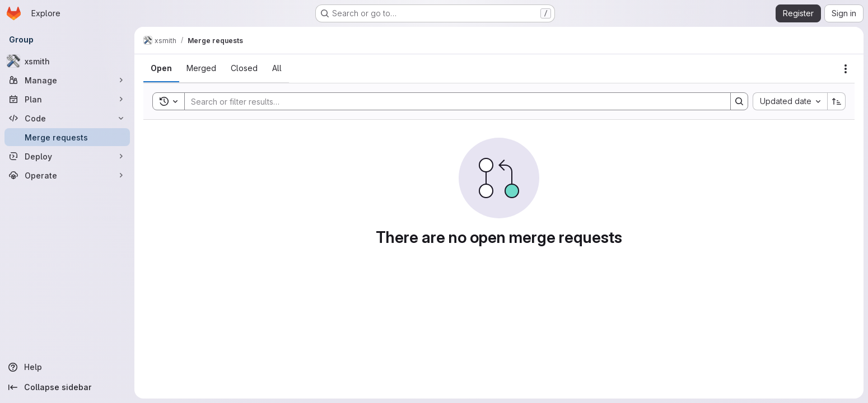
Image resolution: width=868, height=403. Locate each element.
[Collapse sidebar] (67, 387)
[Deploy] (67, 156)
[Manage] (67, 80)
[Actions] (846, 69)
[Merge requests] (67, 137)
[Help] (67, 367)
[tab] (161, 68)
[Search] (452, 101)
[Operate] (67, 175)
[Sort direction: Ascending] (837, 101)
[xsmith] (67, 61)
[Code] (67, 118)
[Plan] (67, 99)
